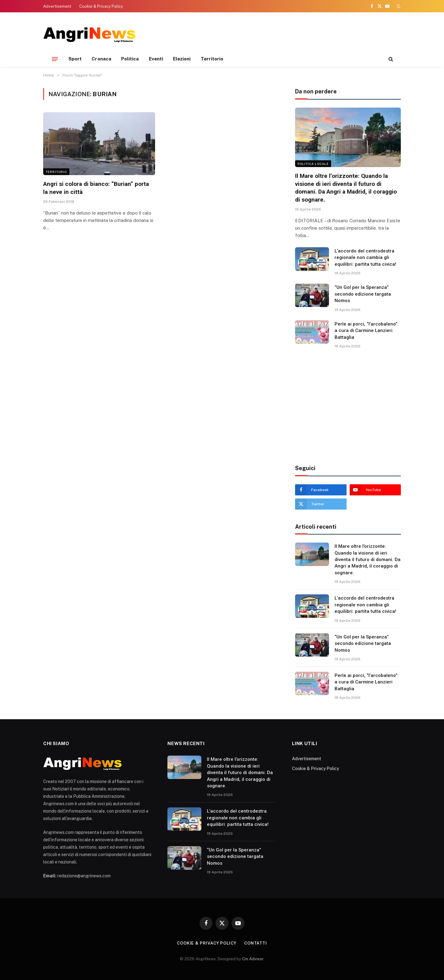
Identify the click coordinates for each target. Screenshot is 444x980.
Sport (75, 59)
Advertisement (57, 6)
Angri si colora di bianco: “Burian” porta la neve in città (96, 188)
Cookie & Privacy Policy (101, 6)
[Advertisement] (289, 34)
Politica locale (313, 164)
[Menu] (55, 59)
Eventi (156, 59)
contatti (256, 943)
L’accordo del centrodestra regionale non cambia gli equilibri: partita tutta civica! (365, 258)
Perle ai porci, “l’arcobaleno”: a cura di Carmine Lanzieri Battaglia (367, 331)
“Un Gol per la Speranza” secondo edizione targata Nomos (363, 294)
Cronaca (101, 59)
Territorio (212, 59)
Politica (130, 59)
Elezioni (182, 59)
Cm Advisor (253, 959)
